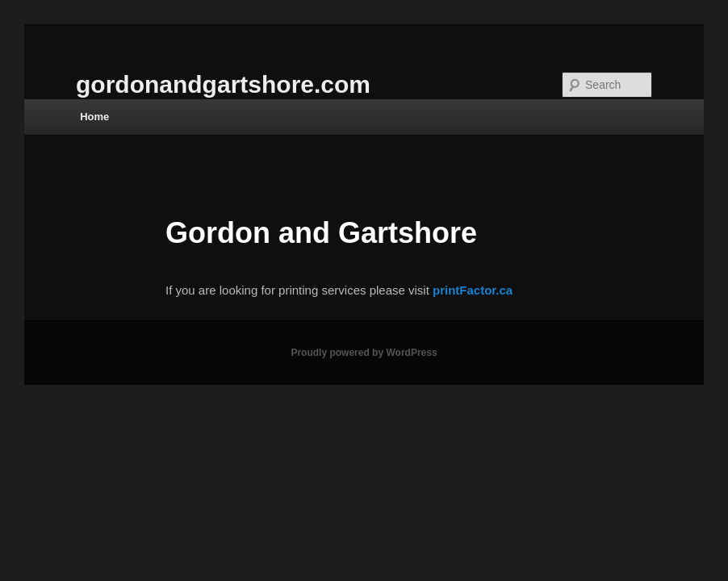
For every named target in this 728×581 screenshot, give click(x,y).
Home (94, 117)
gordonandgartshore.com (223, 84)
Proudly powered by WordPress (364, 353)
